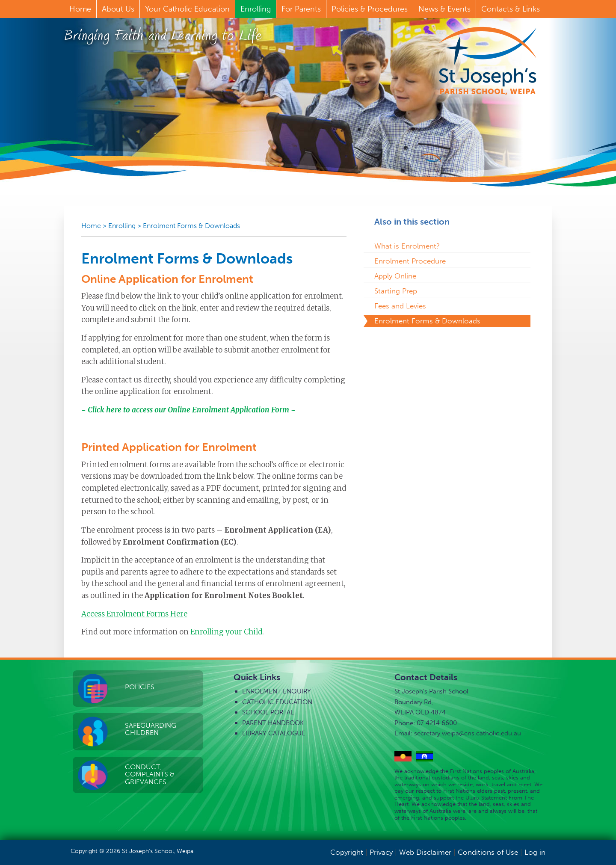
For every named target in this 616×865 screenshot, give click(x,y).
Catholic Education (277, 702)
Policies (140, 687)
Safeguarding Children (151, 729)
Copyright (347, 852)
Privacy (381, 852)
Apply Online (395, 276)
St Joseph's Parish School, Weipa (488, 61)
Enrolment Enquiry (277, 691)
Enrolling (122, 226)
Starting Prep (396, 291)
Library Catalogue (274, 733)
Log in (535, 852)
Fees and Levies (400, 306)
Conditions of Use (488, 852)
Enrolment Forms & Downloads (191, 226)
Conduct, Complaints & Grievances (150, 774)
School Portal (268, 712)
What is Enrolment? (407, 246)
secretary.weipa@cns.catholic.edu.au (468, 733)
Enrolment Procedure (410, 261)
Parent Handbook (273, 723)
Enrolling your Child (226, 632)
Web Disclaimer (425, 852)
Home (91, 226)
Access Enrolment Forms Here (134, 614)
